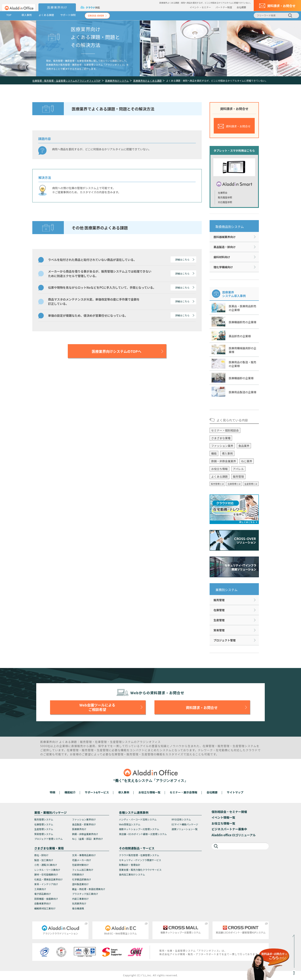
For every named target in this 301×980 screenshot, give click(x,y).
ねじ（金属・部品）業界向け (87, 839)
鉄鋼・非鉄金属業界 (224, 461)
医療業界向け (79, 829)
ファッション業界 (222, 446)
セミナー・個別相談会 (225, 430)
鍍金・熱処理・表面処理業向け (89, 889)
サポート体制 (68, 15)
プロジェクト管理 (225, 640)
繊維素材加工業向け (45, 908)
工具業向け (40, 889)
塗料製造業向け (80, 884)
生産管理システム (44, 829)
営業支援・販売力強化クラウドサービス (140, 870)
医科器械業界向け (225, 237)
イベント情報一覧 (223, 817)
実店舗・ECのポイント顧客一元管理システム (143, 834)
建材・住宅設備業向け (46, 874)
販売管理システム (44, 819)
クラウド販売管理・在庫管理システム (139, 855)
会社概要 (241, 7)
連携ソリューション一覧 (185, 829)
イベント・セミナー (200, 7)
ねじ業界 (247, 461)
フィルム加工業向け (83, 870)
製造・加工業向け (44, 860)
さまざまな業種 (221, 438)
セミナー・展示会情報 (184, 792)
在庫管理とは (234, 484)
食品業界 (244, 446)
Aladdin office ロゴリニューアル (234, 835)
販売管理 (238, 476)
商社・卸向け (41, 855)
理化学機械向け (223, 267)
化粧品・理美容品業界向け (48, 879)
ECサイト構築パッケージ (185, 824)
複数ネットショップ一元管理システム (139, 829)
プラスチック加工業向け (85, 894)
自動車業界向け (43, 903)
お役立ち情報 (219, 469)
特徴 (53, 792)
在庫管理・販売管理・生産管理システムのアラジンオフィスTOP (66, 81)
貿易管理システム (44, 834)
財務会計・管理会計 (130, 865)
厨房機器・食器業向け (46, 899)
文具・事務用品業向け (84, 855)
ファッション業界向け (84, 819)
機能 (214, 453)
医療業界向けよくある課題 (147, 81)
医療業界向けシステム (117, 81)
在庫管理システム (44, 824)
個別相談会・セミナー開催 (229, 812)
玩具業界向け (79, 903)
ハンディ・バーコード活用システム (138, 819)
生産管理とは (251, 484)
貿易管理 (219, 630)
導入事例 (27, 15)
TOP (9, 15)
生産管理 (219, 620)
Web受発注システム (130, 824)
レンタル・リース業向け (47, 870)
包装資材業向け (80, 865)
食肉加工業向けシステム (132, 874)
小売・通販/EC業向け (46, 865)
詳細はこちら (182, 259)
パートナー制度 (224, 7)
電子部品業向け (43, 894)
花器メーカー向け (82, 860)
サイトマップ (235, 792)
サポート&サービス (97, 792)
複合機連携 (78, 908)
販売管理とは (217, 484)
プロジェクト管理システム (48, 839)
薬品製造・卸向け (225, 247)
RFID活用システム (181, 819)
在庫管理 (219, 610)
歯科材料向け (222, 257)
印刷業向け (78, 874)
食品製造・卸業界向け (84, 824)
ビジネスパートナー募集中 (229, 829)
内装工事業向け (80, 899)
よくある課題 (46, 15)
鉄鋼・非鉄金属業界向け (85, 834)
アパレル (238, 469)
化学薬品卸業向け (82, 879)
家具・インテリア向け (46, 884)
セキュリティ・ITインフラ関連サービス (140, 860)
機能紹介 (70, 792)
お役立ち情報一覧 (150, 792)
